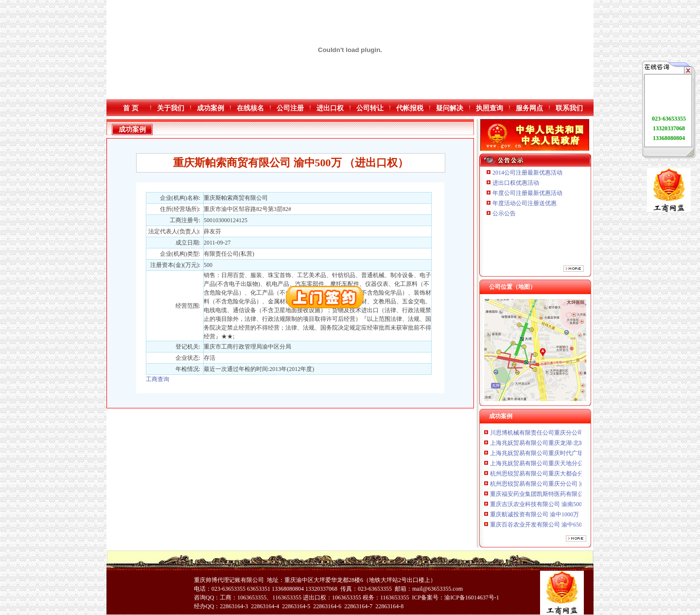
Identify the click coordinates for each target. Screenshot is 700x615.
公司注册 (290, 108)
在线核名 (250, 108)
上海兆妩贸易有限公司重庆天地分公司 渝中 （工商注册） (564, 465)
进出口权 (330, 108)
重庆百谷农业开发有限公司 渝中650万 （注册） (551, 527)
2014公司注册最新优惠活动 (527, 173)
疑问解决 (450, 108)
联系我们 (569, 108)
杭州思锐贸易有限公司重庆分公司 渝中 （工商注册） (559, 486)
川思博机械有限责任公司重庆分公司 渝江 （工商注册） (561, 435)
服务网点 (529, 108)
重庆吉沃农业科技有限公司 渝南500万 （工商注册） (557, 506)
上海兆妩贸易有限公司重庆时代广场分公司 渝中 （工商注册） (570, 455)
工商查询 (157, 379)
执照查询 (490, 108)
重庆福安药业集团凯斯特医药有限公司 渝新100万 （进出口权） (572, 496)
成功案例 (210, 108)
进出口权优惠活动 (516, 183)
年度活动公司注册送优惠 (525, 203)
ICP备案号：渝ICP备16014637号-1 (455, 597)
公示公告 (504, 213)
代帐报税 (410, 108)
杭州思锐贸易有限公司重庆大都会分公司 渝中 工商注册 (561, 475)
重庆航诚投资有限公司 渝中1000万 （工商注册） (553, 516)
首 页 (131, 108)
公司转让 (370, 108)
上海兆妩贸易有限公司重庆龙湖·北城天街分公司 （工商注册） (571, 445)
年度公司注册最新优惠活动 (527, 193)
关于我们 (171, 108)
